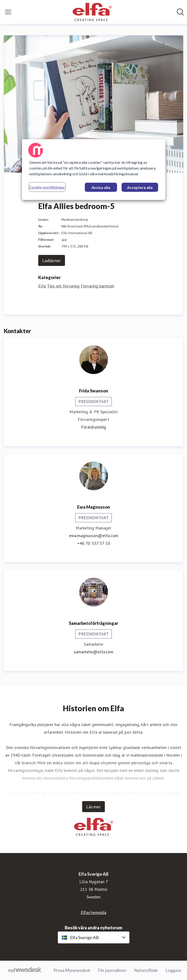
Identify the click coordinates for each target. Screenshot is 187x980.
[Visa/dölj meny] (8, 12)
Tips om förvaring (63, 286)
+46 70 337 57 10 (94, 543)
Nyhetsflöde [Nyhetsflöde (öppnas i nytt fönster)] (146, 970)
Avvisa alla (101, 187)
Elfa (42, 286)
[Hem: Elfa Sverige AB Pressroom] (92, 12)
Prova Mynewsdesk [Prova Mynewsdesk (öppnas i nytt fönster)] (72, 970)
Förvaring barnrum (97, 286)
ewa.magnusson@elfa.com (94, 536)
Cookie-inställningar (47, 187)
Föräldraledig (93, 427)
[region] (94, 170)
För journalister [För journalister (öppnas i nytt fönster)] (112, 970)
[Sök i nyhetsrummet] (180, 12)
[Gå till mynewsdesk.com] (25, 970)
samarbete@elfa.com (94, 652)
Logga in (173, 970)
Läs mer (93, 807)
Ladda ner (52, 260)
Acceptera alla (140, 187)
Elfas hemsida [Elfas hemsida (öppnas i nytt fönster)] (93, 912)
